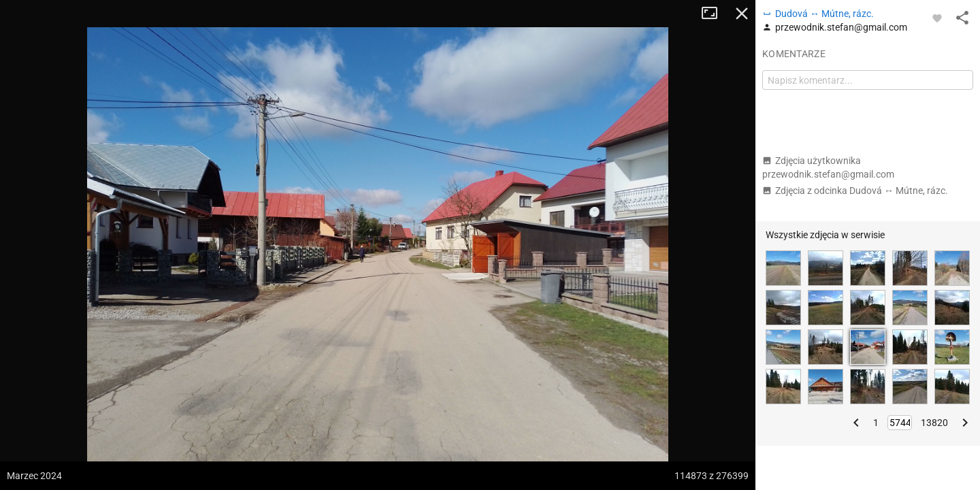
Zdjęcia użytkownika (828, 167)
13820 (934, 423)
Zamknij (742, 14)
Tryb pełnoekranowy (715, 14)
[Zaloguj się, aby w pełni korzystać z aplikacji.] (937, 18)
